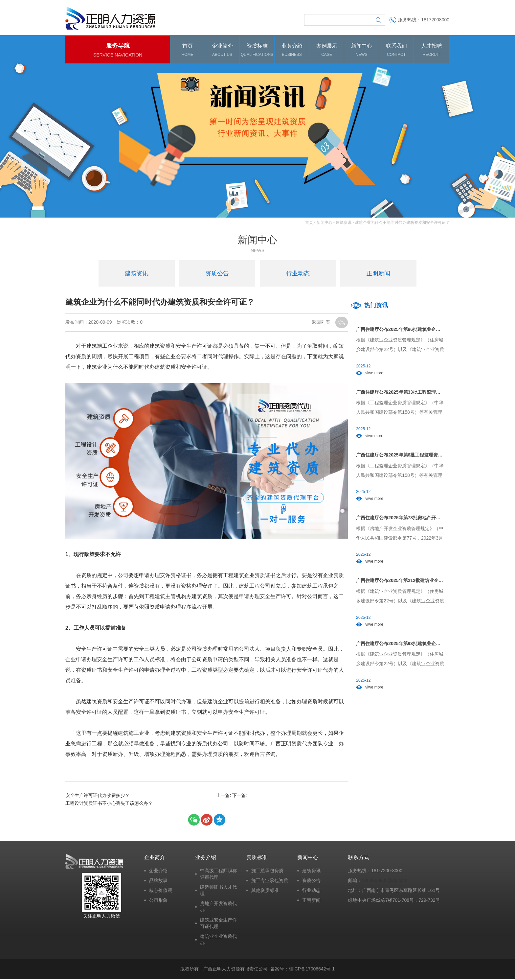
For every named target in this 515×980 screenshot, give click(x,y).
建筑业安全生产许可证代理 (218, 924)
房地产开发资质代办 (218, 908)
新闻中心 (325, 223)
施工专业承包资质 (270, 882)
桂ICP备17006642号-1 (312, 970)
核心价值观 (161, 892)
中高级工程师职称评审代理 (218, 875)
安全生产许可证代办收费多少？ (98, 796)
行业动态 (311, 892)
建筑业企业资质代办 (218, 941)
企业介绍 (158, 872)
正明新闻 (311, 901)
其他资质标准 (265, 892)
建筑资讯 (344, 223)
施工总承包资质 (267, 872)
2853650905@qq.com (385, 882)
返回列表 (322, 323)
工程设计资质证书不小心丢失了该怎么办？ (109, 804)
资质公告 (311, 882)
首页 (309, 223)
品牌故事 (158, 882)
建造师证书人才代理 (218, 892)
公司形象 (158, 901)
